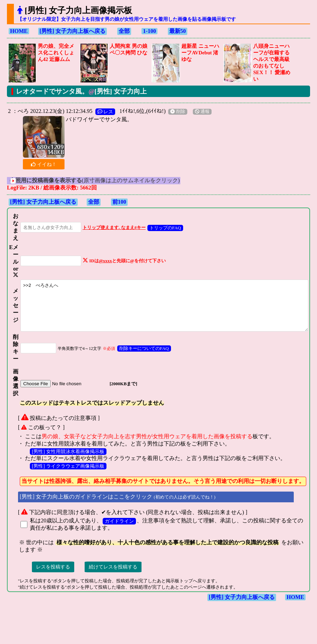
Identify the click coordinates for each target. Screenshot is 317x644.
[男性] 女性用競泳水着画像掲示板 (65, 467)
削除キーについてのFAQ (137, 364)
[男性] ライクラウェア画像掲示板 (65, 482)
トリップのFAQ (158, 228)
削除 (174, 112)
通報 (199, 112)
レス (102, 112)
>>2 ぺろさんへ (164, 316)
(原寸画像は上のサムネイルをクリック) (101, 180)
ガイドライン (116, 537)
